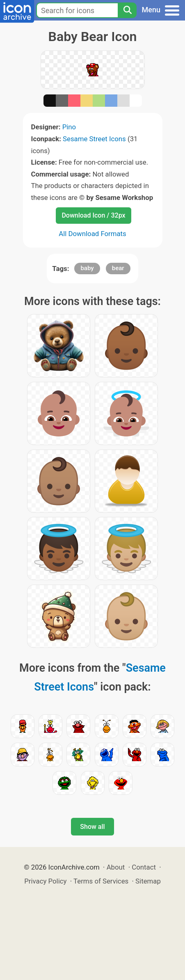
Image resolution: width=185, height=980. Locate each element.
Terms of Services (101, 881)
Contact (144, 867)
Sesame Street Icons (94, 139)
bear (118, 268)
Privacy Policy (45, 881)
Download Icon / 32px (93, 215)
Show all (92, 827)
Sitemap (148, 881)
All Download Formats (92, 234)
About (116, 867)
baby (87, 268)
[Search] (127, 10)
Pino (69, 127)
